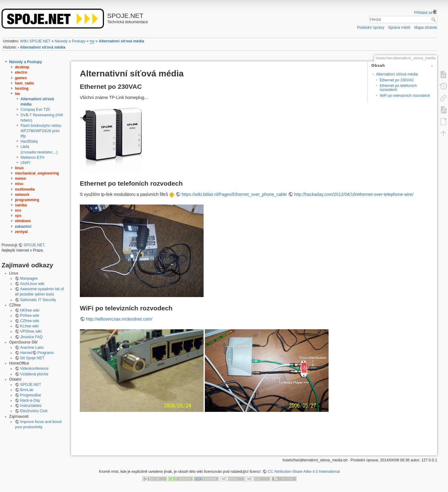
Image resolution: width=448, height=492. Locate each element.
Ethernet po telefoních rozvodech (398, 88)
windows (23, 221)
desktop (22, 67)
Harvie (26, 353)
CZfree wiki (30, 321)
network (22, 195)
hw (92, 41)
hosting (22, 88)
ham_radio (24, 83)
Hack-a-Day (30, 400)
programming (27, 200)
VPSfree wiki (31, 331)
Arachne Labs (32, 347)
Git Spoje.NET (32, 358)
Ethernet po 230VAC (397, 80)
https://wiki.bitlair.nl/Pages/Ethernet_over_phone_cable (234, 194)
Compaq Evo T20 (35, 110)
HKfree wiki (30, 310)
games (21, 78)
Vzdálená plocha (34, 374)
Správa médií (399, 28)
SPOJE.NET (34, 245)
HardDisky (29, 141)
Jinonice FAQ (31, 337)
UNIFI (25, 163)
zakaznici (23, 227)
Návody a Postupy (70, 41)
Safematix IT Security (38, 300)
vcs (18, 210)
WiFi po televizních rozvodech (405, 96)
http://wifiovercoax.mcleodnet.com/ (119, 319)
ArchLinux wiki (32, 284)
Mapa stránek (426, 28)
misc (19, 184)
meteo (20, 179)
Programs (46, 353)
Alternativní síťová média (121, 41)
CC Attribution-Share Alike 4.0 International (304, 472)
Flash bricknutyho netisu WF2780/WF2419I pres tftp (41, 131)
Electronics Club (34, 411)
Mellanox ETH (32, 158)
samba (21, 205)
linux (19, 168)
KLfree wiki (29, 326)
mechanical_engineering (37, 173)
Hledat (434, 19)
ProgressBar (31, 395)
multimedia (25, 189)
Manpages (29, 278)
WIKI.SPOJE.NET (35, 41)
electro (21, 72)
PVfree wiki (30, 316)
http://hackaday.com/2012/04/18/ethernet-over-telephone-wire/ (354, 194)
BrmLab (27, 390)
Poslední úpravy (371, 28)
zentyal (21, 232)
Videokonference (34, 369)
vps (18, 216)
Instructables (31, 406)
